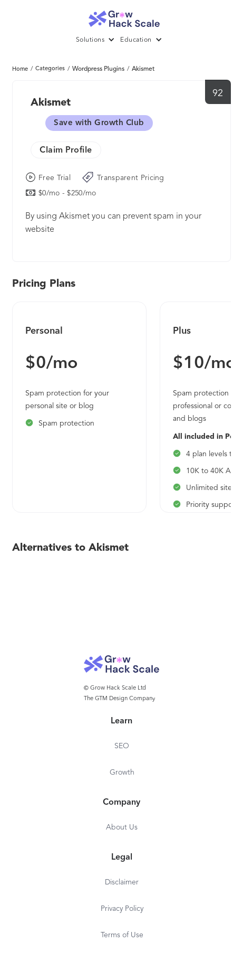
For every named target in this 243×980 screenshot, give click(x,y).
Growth (122, 772)
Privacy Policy (122, 909)
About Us (122, 827)
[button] (98, 40)
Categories (50, 69)
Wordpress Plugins (98, 69)
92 (218, 93)
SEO (122, 746)
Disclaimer (122, 882)
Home (20, 69)
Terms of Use (122, 935)
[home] (122, 16)
